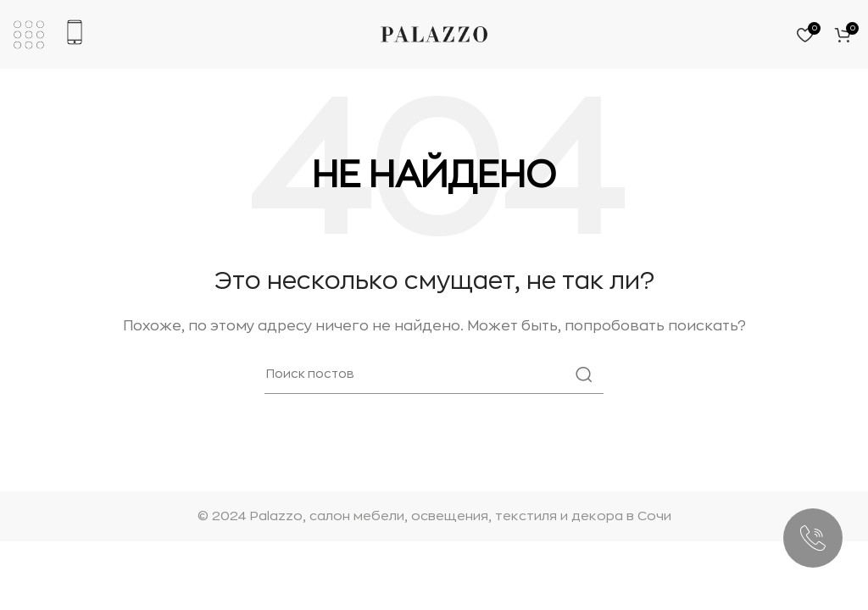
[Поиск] (434, 374)
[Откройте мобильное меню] (29, 35)
